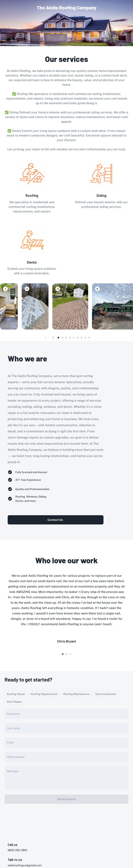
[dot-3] (70, 338)
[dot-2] (66, 338)
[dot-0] (58, 338)
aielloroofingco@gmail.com (25, 865)
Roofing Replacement (44, 694)
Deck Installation (106, 694)
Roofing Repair (16, 694)
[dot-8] (89, 338)
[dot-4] (74, 338)
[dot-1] (62, 338)
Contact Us (55, 520)
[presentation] (66, 814)
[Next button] (53, 338)
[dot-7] (85, 338)
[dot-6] (81, 338)
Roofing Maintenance (76, 694)
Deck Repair (14, 702)
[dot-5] (78, 338)
